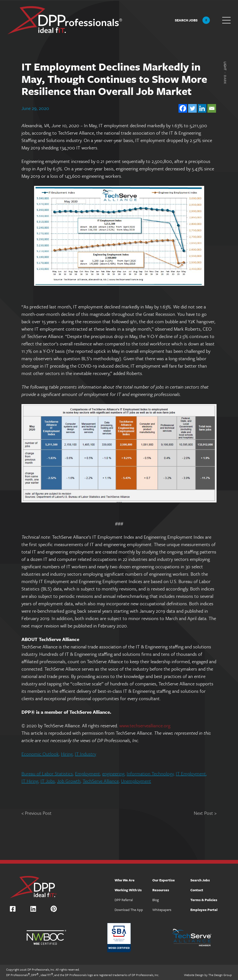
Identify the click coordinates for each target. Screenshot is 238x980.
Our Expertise (164, 880)
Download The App (129, 910)
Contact (197, 890)
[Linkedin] (202, 108)
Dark (225, 80)
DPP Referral (124, 900)
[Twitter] (192, 108)
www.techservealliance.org (145, 725)
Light (225, 66)
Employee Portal (204, 910)
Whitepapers (162, 910)
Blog (156, 900)
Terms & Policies (204, 900)
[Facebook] (183, 108)
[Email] (212, 108)
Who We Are (125, 880)
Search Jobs (200, 880)
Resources (161, 890)
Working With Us (128, 890)
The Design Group (220, 975)
